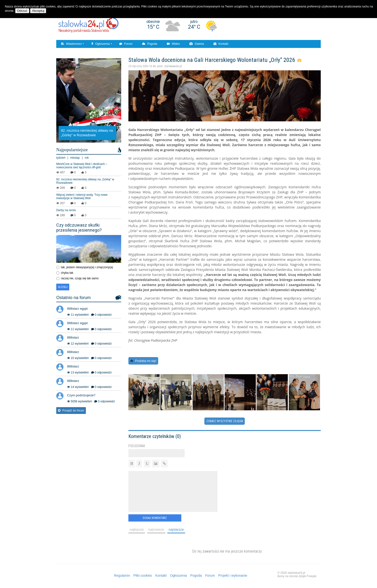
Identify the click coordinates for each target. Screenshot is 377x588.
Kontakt (221, 44)
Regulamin (122, 575)
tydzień (61, 158)
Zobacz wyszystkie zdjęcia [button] (225, 421)
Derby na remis (66, 210)
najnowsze (156, 529)
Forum (126, 44)
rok (87, 158)
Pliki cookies (143, 575)
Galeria (197, 44)
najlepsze (137, 529)
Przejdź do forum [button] (71, 411)
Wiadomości (71, 44)
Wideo (173, 44)
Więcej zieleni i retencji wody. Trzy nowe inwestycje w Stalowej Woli (82, 196)
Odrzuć (22, 11)
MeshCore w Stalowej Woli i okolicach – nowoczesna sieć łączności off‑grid (82, 166)
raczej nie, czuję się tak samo (80, 278)
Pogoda (150, 44)
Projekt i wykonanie (233, 575)
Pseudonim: (137, 446)
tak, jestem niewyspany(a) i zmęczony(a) (87, 267)
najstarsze (176, 529)
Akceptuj (38, 11)
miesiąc (75, 158)
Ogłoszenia (101, 44)
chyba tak (67, 273)
